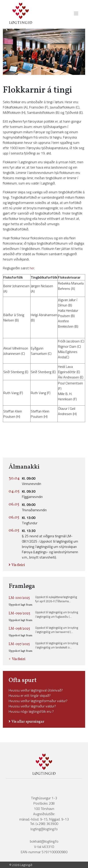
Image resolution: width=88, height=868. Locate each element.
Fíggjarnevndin (32, 494)
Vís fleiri (18, 565)
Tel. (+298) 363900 (44, 824)
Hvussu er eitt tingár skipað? (30, 695)
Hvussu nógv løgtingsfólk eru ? (31, 711)
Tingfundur (30, 520)
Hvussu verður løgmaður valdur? (32, 706)
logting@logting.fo (44, 829)
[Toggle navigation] (75, 13)
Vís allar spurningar (28, 722)
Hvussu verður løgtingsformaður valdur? (38, 701)
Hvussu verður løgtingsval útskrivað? (36, 690)
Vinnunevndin (32, 481)
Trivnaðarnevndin (34, 507)
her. (32, 268)
